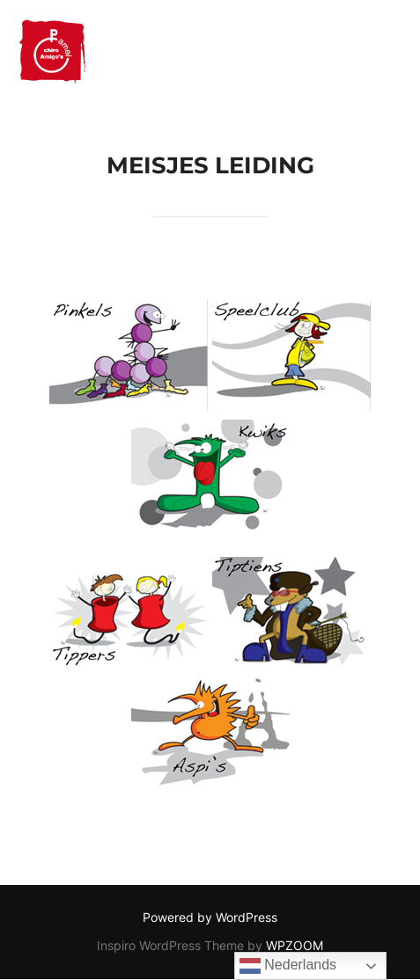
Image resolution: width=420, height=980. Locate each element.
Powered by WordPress (210, 917)
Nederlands (288, 966)
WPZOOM (295, 945)
